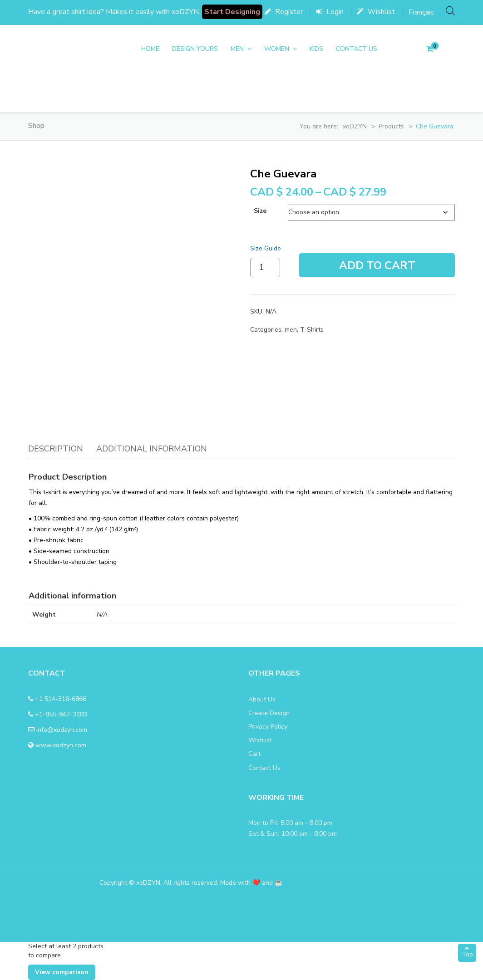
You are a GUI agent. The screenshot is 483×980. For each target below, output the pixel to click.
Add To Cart (377, 265)
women (277, 49)
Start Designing (232, 12)
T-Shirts (312, 330)
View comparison (62, 972)
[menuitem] (421, 12)
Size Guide (266, 248)
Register (284, 12)
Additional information (152, 449)
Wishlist (376, 12)
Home (150, 49)
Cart (254, 754)
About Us (262, 699)
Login (330, 12)
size (260, 211)
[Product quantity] (265, 268)
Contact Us (357, 49)
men (237, 49)
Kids (316, 49)
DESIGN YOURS (195, 49)
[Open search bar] (450, 11)
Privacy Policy (268, 727)
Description (56, 449)
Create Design (269, 713)
